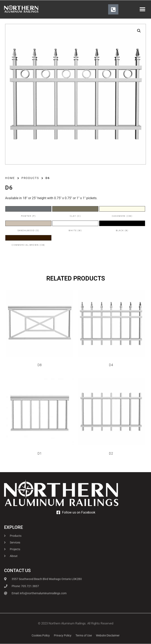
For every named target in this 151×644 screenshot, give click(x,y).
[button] (142, 9)
